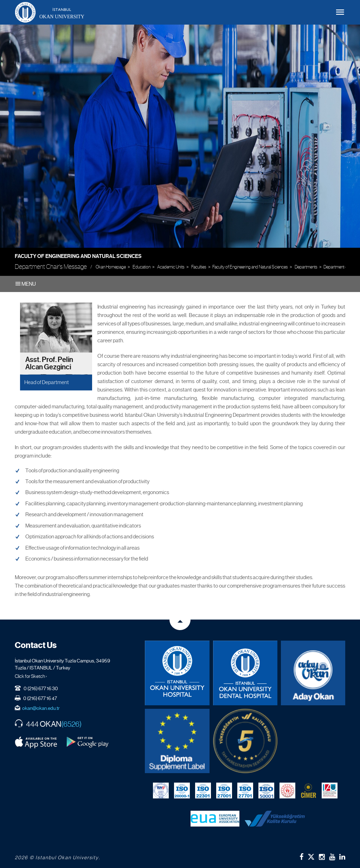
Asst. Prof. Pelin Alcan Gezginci (49, 364)
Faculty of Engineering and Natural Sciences (78, 256)
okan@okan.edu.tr (41, 708)
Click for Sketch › (31, 676)
